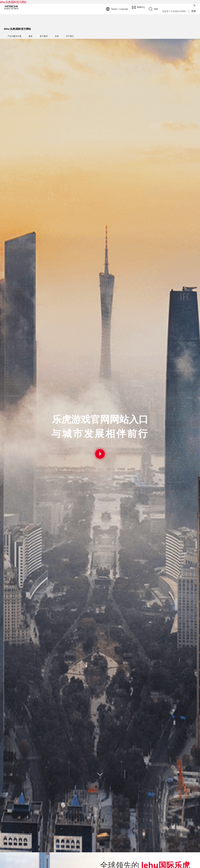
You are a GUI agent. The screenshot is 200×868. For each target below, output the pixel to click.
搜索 (194, 11)
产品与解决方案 (15, 36)
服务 (31, 36)
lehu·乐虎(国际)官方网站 (13, 2)
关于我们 (70, 36)
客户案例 (44, 36)
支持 (57, 36)
